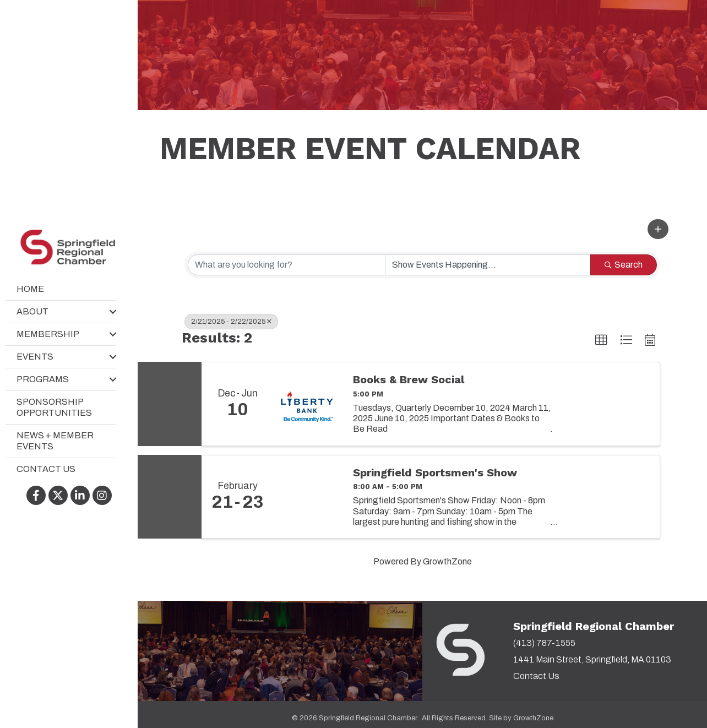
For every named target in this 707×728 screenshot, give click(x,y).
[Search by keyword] (287, 265)
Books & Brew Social (409, 379)
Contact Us (46, 469)
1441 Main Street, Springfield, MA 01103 (592, 659)
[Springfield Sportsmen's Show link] (308, 497)
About (32, 312)
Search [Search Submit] (624, 265)
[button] (658, 229)
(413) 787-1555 (544, 643)
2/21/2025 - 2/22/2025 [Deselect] (231, 322)
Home (30, 289)
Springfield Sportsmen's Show (435, 472)
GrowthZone (447, 561)
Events (35, 357)
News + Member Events (55, 441)
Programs (43, 380)
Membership (48, 335)
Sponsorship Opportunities (54, 408)
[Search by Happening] (488, 265)
